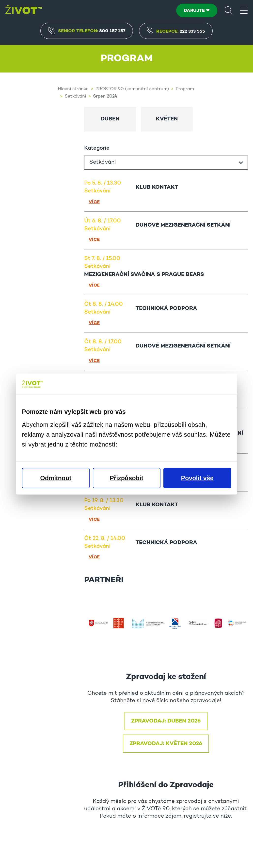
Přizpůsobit (126, 478)
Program (185, 89)
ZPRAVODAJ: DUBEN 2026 (166, 721)
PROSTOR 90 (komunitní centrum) (132, 89)
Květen (167, 119)
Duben (110, 119)
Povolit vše (197, 478)
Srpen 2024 (105, 96)
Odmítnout (56, 478)
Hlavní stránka (73, 89)
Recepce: (176, 32)
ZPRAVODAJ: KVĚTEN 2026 (166, 743)
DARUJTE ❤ (197, 11)
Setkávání (75, 97)
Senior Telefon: (87, 31)
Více (94, 202)
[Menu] (244, 10)
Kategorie (97, 148)
